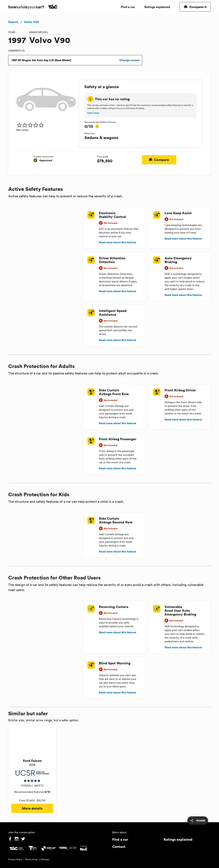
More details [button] (32, 808)
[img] (46, 125)
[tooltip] (97, 126)
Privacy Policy (15, 859)
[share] (198, 821)
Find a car (128, 7)
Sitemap (45, 859)
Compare (159, 160)
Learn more (93, 113)
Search (13, 22)
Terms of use (31, 859)
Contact (119, 847)
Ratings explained (157, 7)
